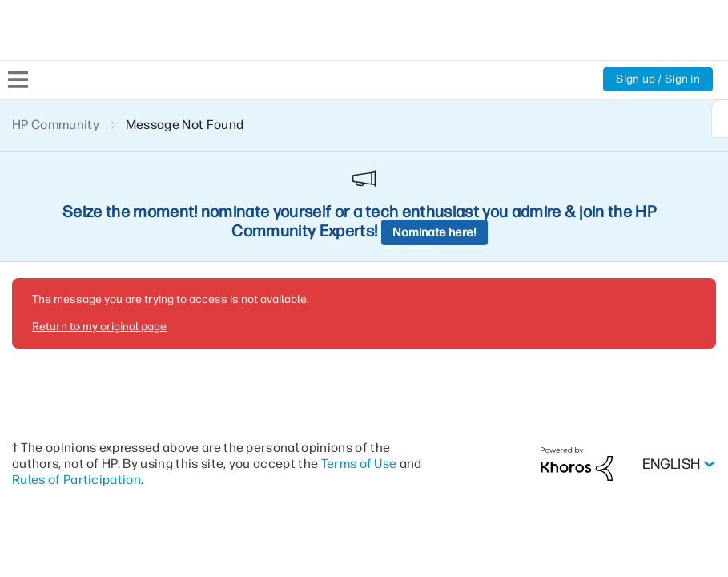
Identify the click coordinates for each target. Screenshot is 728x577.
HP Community (56, 125)
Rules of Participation (76, 369)
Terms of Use (359, 353)
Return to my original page (99, 216)
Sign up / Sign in (658, 79)
